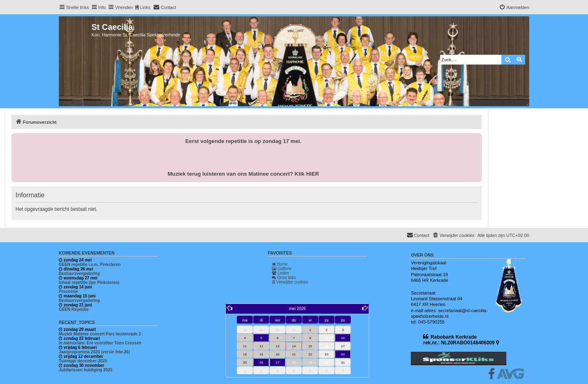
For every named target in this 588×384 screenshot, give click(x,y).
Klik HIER (307, 174)
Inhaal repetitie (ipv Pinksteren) (89, 282)
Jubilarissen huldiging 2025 (86, 370)
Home (280, 264)
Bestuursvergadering (79, 273)
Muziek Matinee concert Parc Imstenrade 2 (100, 334)
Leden (281, 273)
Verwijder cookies (290, 282)
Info (102, 7)
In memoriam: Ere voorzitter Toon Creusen (100, 343)
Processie (68, 291)
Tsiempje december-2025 (83, 361)
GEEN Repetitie (74, 309)
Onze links (284, 278)
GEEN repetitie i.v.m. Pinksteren (90, 265)
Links (145, 7)
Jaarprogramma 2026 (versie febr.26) (94, 352)
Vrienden (124, 7)
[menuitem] (165, 7)
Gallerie (282, 269)
